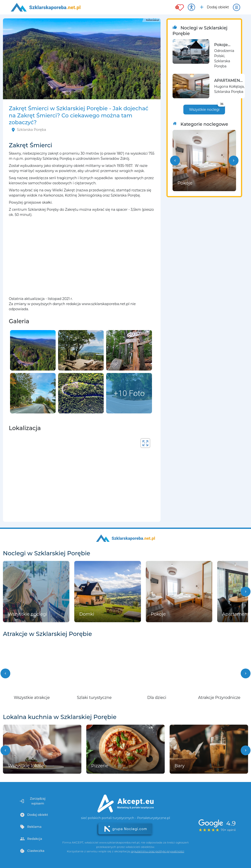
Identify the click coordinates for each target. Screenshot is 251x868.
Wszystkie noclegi (207, 108)
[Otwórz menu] (237, 7)
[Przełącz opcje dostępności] (191, 7)
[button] (175, 161)
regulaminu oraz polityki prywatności (157, 851)
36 (222, 104)
